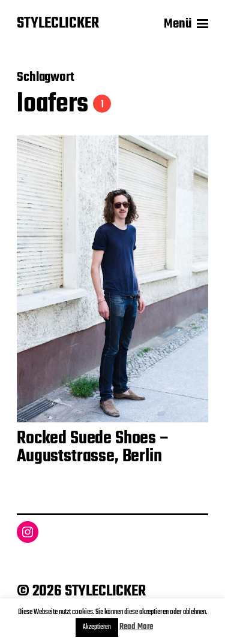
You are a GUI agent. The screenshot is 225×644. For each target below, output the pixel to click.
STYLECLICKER (58, 24)
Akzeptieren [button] (97, 627)
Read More (136, 627)
